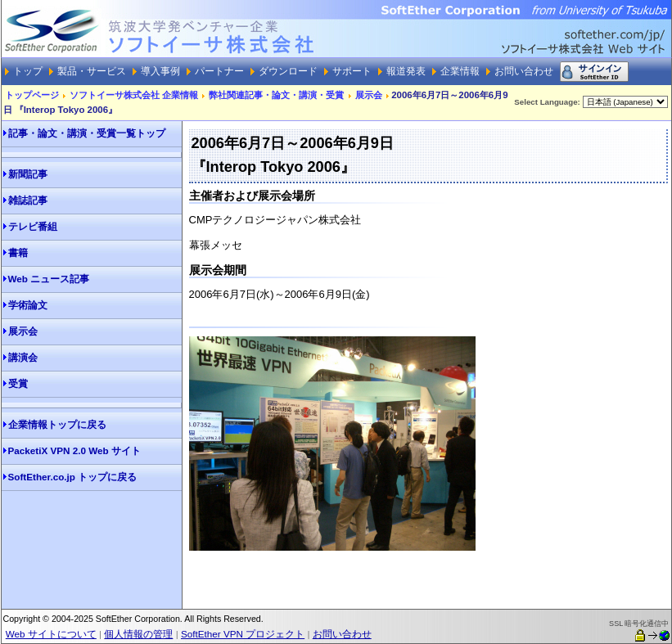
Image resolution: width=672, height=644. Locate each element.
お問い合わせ (342, 634)
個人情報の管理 (138, 634)
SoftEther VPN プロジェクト (243, 634)
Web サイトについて (51, 634)
